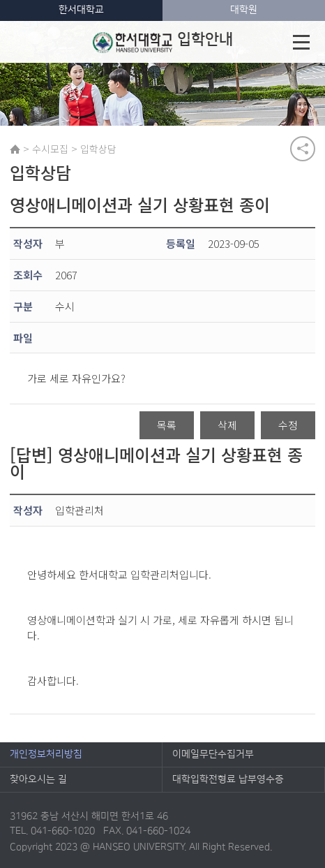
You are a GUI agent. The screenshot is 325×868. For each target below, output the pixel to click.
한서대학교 (81, 10)
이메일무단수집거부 (213, 754)
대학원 (244, 10)
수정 (288, 425)
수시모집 (50, 149)
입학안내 (163, 42)
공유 (303, 149)
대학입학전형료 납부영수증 (228, 779)
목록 (167, 425)
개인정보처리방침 (46, 754)
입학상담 (98, 149)
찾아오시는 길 (38, 779)
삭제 (227, 425)
